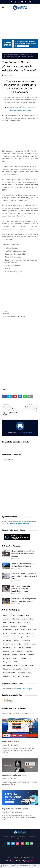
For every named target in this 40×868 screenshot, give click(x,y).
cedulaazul (7, 658)
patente (15, 658)
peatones (23, 658)
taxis (15, 648)
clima (20, 623)
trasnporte (6, 676)
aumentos (13, 623)
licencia (26, 669)
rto (29, 658)
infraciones (7, 669)
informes (20, 615)
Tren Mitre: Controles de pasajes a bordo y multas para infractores (24, 600)
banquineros (7, 648)
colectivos (6, 619)
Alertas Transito (26, 433)
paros (5, 623)
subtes (31, 619)
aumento (23, 655)
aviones (23, 630)
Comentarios (9, 702)
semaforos (6, 655)
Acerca (16, 857)
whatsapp (26, 676)
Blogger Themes (30, 861)
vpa (19, 676)
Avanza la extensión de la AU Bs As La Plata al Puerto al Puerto (24, 565)
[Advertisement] (20, 24)
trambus (15, 655)
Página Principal (8, 55)
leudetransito (17, 669)
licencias (27, 623)
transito (6, 615)
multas (21, 648)
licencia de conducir (9, 673)
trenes (16, 55)
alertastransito (8, 630)
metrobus (6, 651)
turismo (6, 633)
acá (26, 118)
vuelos (21, 633)
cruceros (25, 665)
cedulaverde (7, 665)
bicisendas (29, 648)
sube (30, 630)
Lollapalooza (7, 662)
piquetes (13, 633)
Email (20, 110)
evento (32, 665)
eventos (6, 626)
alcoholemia (7, 640)
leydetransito (29, 633)
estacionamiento (31, 637)
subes (29, 673)
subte (13, 644)
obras (15, 637)
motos (34, 644)
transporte (14, 626)
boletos (20, 651)
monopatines (29, 651)
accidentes (23, 626)
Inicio (10, 857)
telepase (6, 644)
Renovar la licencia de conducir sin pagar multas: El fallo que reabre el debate (24, 576)
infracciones (16, 619)
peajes (21, 637)
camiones (31, 655)
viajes (19, 644)
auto (13, 651)
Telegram (27, 110)
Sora (13, 861)
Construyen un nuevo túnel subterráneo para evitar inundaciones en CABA (21, 589)
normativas (7, 637)
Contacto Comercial (27, 857)
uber (14, 676)
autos (27, 615)
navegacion (21, 673)
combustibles (26, 640)
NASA (15, 662)
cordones (16, 665)
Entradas (8, 700)
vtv (35, 630)
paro (16, 630)
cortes (24, 619)
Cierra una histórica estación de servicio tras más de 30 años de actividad (23, 554)
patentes (27, 644)
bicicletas (16, 640)
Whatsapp (13, 110)
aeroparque (23, 662)
